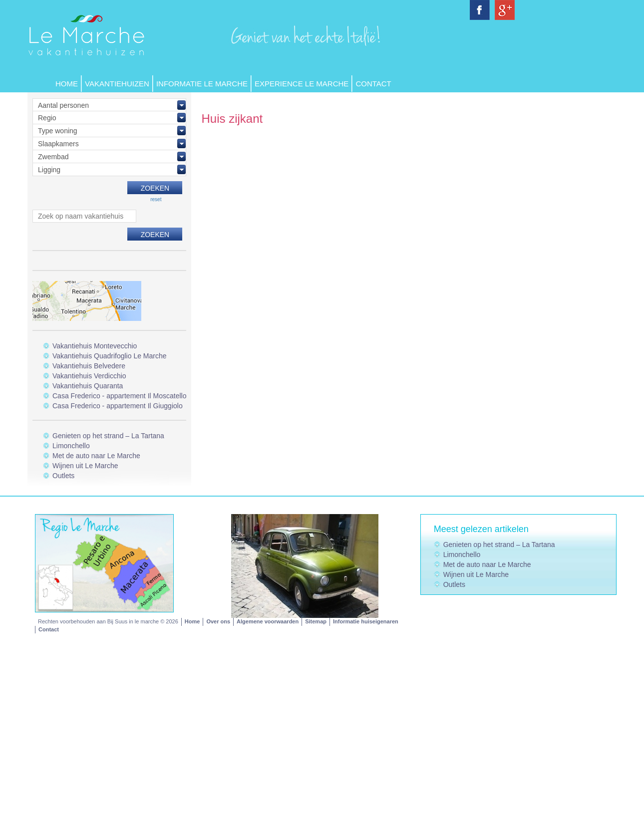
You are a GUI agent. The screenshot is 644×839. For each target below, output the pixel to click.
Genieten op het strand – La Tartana (108, 436)
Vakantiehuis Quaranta (88, 386)
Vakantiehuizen (117, 84)
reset (156, 199)
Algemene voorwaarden (268, 621)
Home (67, 84)
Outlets (63, 476)
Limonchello (71, 446)
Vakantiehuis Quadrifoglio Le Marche (110, 356)
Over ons (218, 621)
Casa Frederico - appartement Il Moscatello (119, 396)
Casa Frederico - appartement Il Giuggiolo (118, 406)
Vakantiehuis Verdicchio (89, 376)
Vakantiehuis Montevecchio (95, 346)
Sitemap (316, 621)
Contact (373, 84)
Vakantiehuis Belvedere (89, 366)
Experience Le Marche (302, 84)
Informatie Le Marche (202, 84)
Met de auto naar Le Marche (96, 456)
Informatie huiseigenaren (366, 621)
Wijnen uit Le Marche (85, 466)
